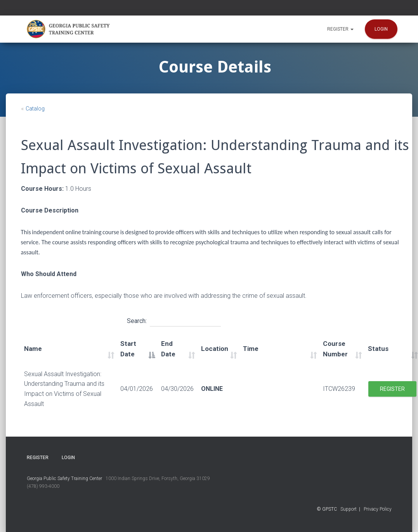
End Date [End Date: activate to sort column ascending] (168, 349)
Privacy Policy (378, 509)
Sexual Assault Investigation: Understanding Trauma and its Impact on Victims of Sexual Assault (64, 389)
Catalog (35, 109)
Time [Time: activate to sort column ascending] (251, 349)
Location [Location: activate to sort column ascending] (215, 349)
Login (381, 29)
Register (340, 29)
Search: (174, 320)
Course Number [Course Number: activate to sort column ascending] (335, 349)
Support (349, 509)
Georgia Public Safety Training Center (64, 478)
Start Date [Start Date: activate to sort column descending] (128, 349)
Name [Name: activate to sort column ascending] (33, 349)
